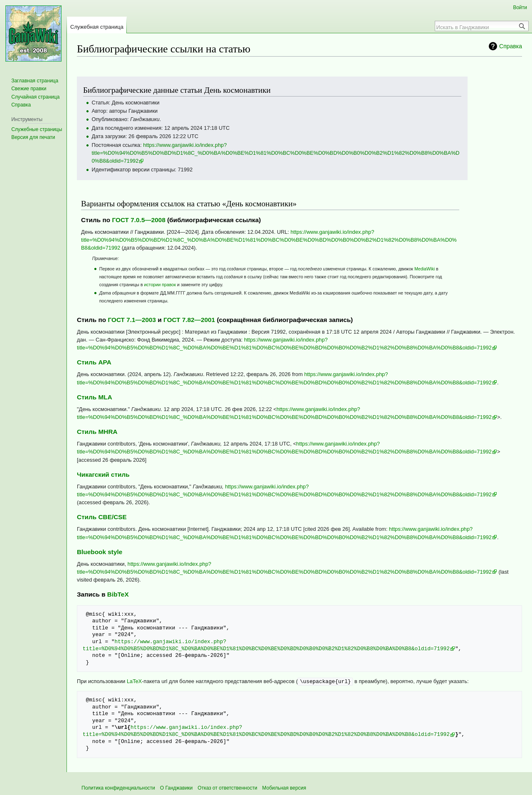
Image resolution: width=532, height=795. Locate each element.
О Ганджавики (176, 788)
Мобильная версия (284, 788)
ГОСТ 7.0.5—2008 (139, 220)
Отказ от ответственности (228, 788)
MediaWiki (425, 269)
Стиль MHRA (97, 432)
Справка (511, 46)
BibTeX (118, 594)
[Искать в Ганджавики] (477, 27)
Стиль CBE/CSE (102, 517)
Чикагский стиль (103, 474)
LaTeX (134, 681)
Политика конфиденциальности (118, 788)
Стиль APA (94, 362)
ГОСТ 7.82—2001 (189, 320)
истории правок (160, 285)
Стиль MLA (95, 397)
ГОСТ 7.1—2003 (132, 320)
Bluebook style (100, 552)
